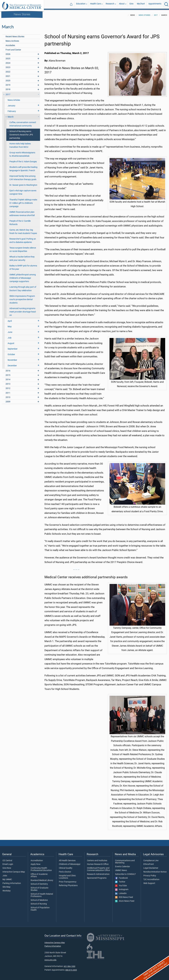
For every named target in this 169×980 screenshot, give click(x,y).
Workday (7, 889)
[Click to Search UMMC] (166, 4)
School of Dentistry (39, 882)
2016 (8, 369)
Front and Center (13, 48)
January (11, 104)
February (12, 110)
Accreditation (37, 859)
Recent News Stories (15, 35)
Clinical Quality (66, 866)
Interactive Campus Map (14, 870)
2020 (8, 79)
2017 (156, 13)
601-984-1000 (69, 965)
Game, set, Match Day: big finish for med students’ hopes (23, 230)
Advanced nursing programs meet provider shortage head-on (23, 310)
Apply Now (36, 863)
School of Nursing (39, 902)
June (10, 330)
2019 (8, 83)
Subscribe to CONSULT (125, 872)
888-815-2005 (71, 968)
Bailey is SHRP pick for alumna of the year (23, 266)
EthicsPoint (149, 863)
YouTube (121, 884)
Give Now (7, 866)
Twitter (120, 880)
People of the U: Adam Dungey (23, 160)
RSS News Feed (124, 896)
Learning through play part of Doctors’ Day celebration (23, 287)
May (10, 325)
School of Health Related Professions (42, 893)
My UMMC (7, 878)
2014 (8, 378)
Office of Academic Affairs (39, 874)
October (11, 353)
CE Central (7, 859)
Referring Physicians (68, 884)
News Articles (14, 98)
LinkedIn (121, 892)
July (10, 336)
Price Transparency (68, 880)
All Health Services (67, 859)
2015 (8, 373)
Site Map (6, 885)
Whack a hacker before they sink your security (22, 257)
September (13, 347)
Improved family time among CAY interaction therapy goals (23, 176)
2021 (8, 74)
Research (110, 4)
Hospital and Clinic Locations (67, 875)
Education (81, 4)
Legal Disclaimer (151, 866)
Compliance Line (151, 859)
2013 (8, 382)
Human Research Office (98, 863)
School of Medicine (39, 898)
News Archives (12, 39)
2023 (8, 66)
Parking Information (12, 882)
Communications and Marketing (125, 860)
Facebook (121, 876)
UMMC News (121, 869)
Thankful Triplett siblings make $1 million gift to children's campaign (23, 201)
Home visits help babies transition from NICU (20, 144)
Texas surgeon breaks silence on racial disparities (23, 248)
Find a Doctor (65, 870)
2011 (8, 391)
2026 (8, 52)
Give (131, 4)
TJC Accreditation (151, 878)
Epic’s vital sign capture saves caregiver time (23, 191)
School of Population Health (40, 907)
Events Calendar (123, 865)
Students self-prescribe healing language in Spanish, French (23, 167)
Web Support (149, 882)
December (12, 364)
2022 (8, 70)
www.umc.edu (50, 958)
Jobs (5, 874)
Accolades (10, 44)
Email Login (8, 863)
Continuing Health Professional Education (41, 867)
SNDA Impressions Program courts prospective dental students (22, 298)
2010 (8, 396)
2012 (8, 387)
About (122, 4)
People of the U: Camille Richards (20, 221)
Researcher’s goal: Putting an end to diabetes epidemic (23, 239)
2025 (8, 57)
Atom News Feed (125, 899)
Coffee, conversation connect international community (23, 122)
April (10, 319)
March (11, 115)
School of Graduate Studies (39, 887)
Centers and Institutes (97, 859)
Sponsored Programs (97, 876)
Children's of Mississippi (70, 863)
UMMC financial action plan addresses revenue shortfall (22, 212)
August (11, 342)
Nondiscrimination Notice (155, 870)
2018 (8, 88)
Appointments (155, 4)
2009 (8, 400)
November (12, 358)
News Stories (22, 14)
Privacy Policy (150, 874)
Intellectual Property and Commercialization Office (98, 867)
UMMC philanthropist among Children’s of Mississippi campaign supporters (23, 276)
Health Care (95, 4)
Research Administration (98, 872)
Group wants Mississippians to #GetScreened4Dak (22, 153)
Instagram (122, 888)
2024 (8, 61)
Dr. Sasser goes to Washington (23, 183)
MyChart (141, 4)
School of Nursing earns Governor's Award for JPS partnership (21, 133)
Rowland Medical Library (42, 879)
